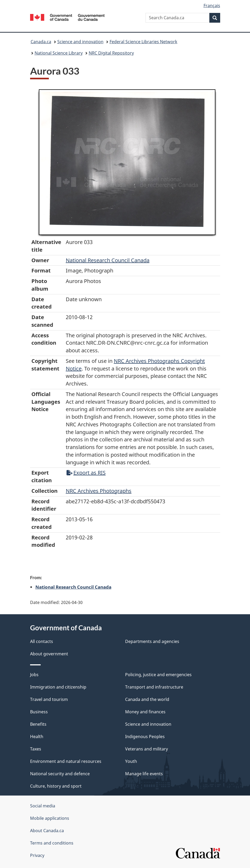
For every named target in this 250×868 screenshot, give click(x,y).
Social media (43, 806)
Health (37, 737)
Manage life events (144, 774)
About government (49, 654)
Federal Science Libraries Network (143, 42)
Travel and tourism (49, 699)
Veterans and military (147, 749)
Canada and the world (147, 699)
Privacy (37, 855)
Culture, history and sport (56, 786)
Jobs (34, 675)
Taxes (36, 749)
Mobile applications (50, 818)
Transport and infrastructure (154, 687)
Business (39, 712)
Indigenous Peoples (145, 737)
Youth (131, 761)
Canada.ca (41, 42)
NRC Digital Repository (111, 53)
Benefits (38, 724)
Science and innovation (80, 42)
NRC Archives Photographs (99, 491)
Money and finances (145, 712)
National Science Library (59, 53)
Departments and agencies (152, 641)
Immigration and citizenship (58, 687)
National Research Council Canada (108, 260)
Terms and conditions (52, 843)
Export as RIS (86, 473)
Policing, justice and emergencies (158, 675)
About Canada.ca (47, 831)
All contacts (42, 641)
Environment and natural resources (66, 761)
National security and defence (60, 774)
